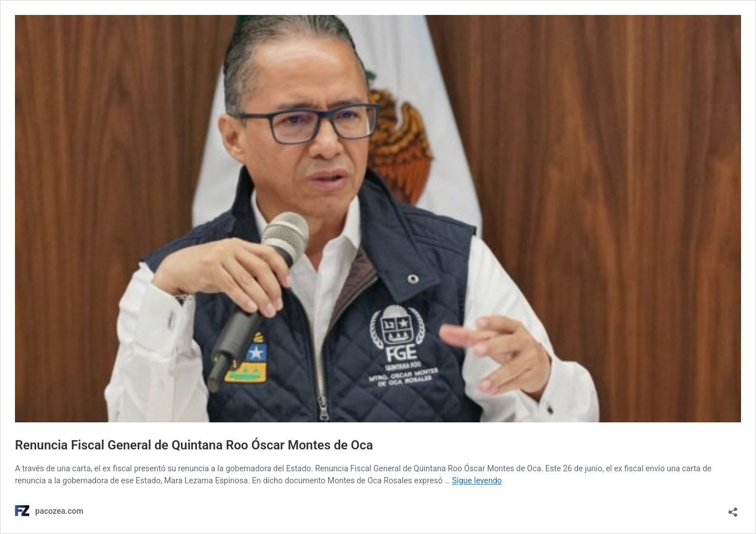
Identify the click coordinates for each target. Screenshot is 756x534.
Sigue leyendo (477, 480)
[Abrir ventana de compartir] (733, 508)
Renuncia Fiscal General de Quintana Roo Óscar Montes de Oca (194, 445)
